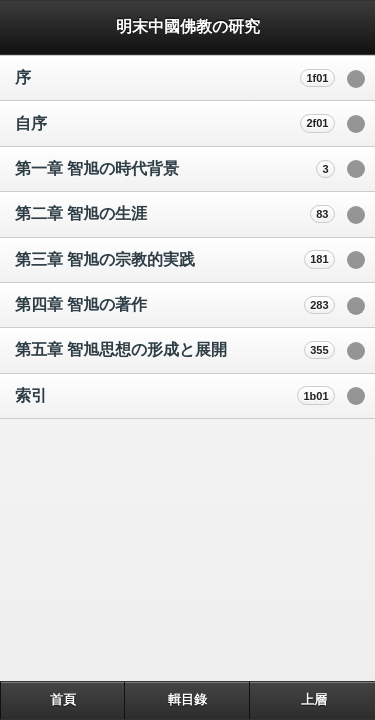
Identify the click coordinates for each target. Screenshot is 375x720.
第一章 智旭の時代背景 (97, 168)
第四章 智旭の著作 (81, 304)
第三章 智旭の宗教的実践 (105, 259)
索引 (31, 395)
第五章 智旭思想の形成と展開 (121, 349)
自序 (31, 123)
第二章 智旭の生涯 (81, 213)
